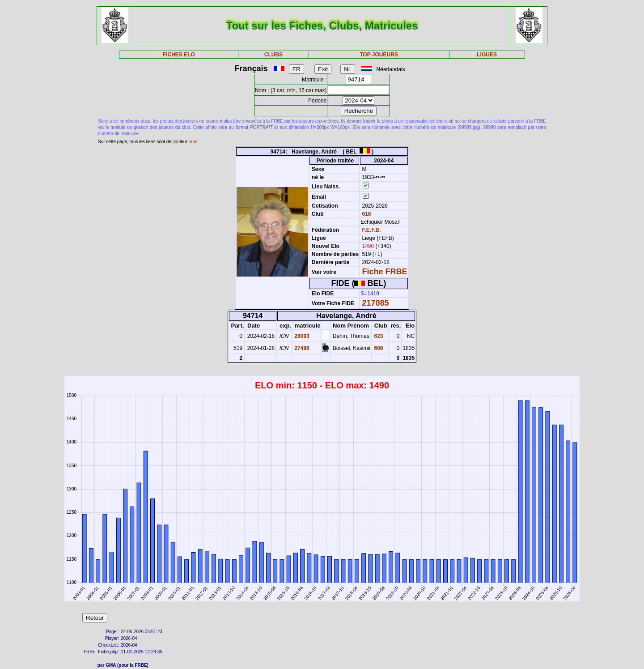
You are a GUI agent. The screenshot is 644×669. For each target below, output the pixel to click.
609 (378, 348)
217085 (376, 303)
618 (366, 214)
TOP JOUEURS (379, 55)
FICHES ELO (179, 55)
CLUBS (273, 55)
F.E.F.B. (372, 230)
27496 (301, 348)
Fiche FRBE (385, 272)
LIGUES (487, 55)
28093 (301, 336)
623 (378, 336)
